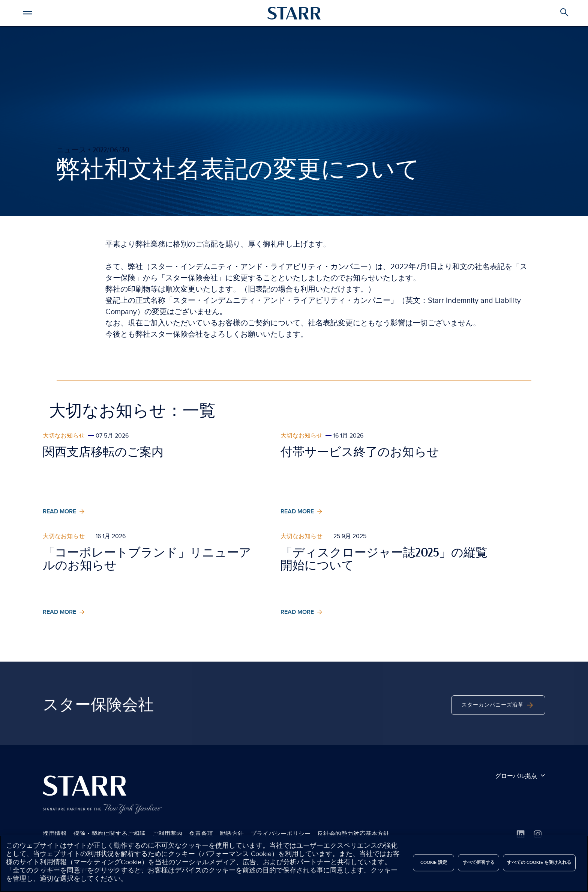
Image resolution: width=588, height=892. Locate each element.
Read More (64, 512)
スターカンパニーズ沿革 (498, 720)
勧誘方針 (232, 834)
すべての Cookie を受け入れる (539, 863)
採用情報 (55, 834)
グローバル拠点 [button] (520, 776)
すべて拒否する (479, 863)
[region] (294, 864)
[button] (27, 12)
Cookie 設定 (434, 863)
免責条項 (201, 834)
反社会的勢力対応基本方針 (353, 834)
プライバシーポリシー (280, 834)
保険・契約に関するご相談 (109, 834)
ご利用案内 (167, 834)
